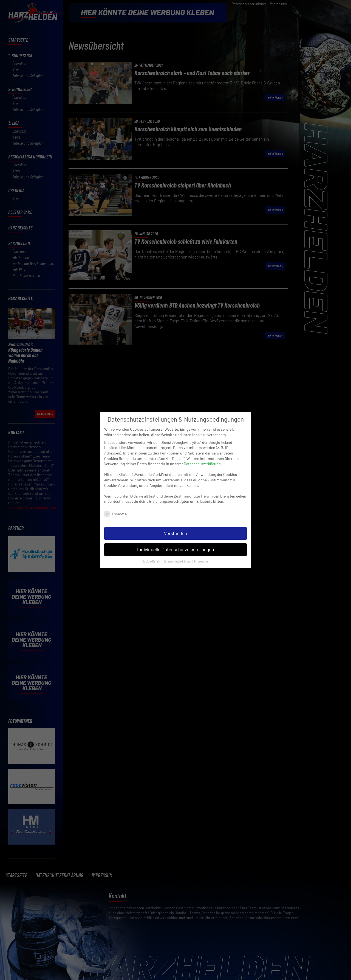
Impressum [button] (201, 551)
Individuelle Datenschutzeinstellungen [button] (175, 539)
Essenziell (116, 503)
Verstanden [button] (175, 523)
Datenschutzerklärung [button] (178, 551)
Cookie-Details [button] (152, 551)
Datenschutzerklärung (202, 453)
